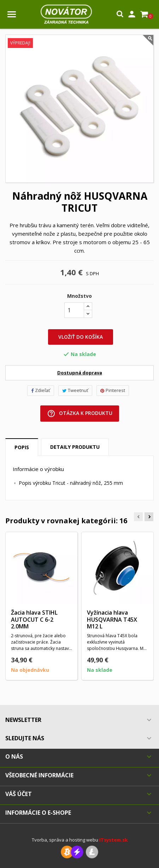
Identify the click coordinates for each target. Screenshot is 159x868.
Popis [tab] (22, 447)
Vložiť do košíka (81, 337)
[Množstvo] (74, 310)
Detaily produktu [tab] (75, 447)
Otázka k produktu (80, 414)
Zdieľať (41, 390)
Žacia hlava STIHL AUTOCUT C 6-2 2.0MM (34, 620)
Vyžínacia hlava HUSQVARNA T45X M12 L (112, 620)
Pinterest (113, 390)
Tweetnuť (75, 390)
